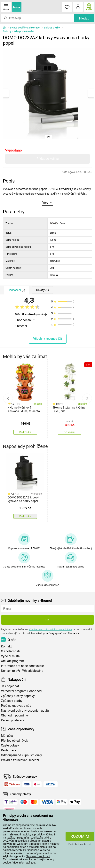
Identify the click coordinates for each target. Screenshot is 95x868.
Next (87, 398)
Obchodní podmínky (15, 715)
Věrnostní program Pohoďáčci (22, 691)
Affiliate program (12, 661)
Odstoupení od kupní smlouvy (21, 755)
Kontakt (6, 646)
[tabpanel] (49, 93)
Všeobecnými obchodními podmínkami (51, 629)
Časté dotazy (10, 745)
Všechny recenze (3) (48, 339)
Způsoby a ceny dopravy (18, 696)
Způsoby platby (12, 701)
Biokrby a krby (52, 28)
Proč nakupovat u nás (16, 706)
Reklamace (9, 750)
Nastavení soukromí (38, 856)
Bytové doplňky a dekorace (25, 28)
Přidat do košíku (48, 159)
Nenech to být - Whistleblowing (22, 671)
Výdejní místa (10, 656)
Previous (8, 398)
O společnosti (10, 651)
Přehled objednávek (14, 741)
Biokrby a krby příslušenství (18, 31)
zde (33, 863)
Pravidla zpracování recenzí (20, 760)
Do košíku (25, 432)
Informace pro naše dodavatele (22, 666)
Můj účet (7, 736)
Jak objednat (10, 686)
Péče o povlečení (12, 720)
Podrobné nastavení (80, 844)
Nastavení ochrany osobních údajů (25, 711)
